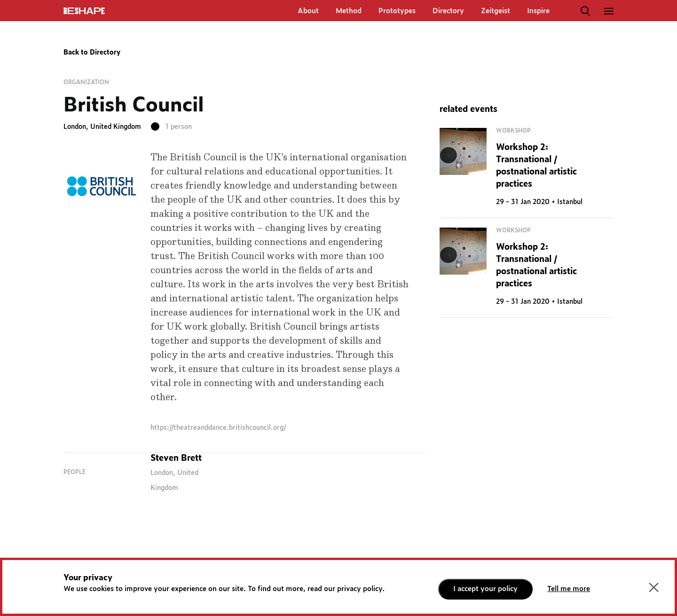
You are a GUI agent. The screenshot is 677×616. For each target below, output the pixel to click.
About (308, 11)
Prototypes (397, 11)
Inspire (538, 11)
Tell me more (569, 589)
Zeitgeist (496, 11)
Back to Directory (92, 53)
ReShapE (84, 11)
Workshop (513, 131)
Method (349, 11)
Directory (448, 11)
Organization (86, 82)
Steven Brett (176, 458)
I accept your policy (485, 589)
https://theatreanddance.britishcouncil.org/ (218, 428)
